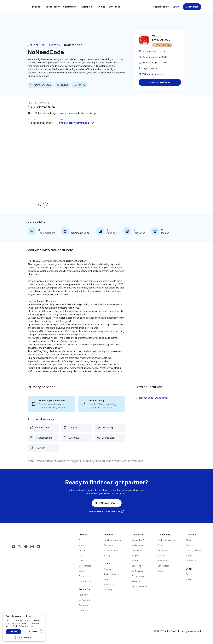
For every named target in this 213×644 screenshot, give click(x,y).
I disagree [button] (32, 632)
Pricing (101, 7)
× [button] (41, 614)
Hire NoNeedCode (160, 82)
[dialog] (24, 626)
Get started (192, 7)
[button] (24, 637)
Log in (176, 7)
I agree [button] (13, 632)
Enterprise (114, 7)
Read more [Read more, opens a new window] (29, 626)
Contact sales (161, 7)
